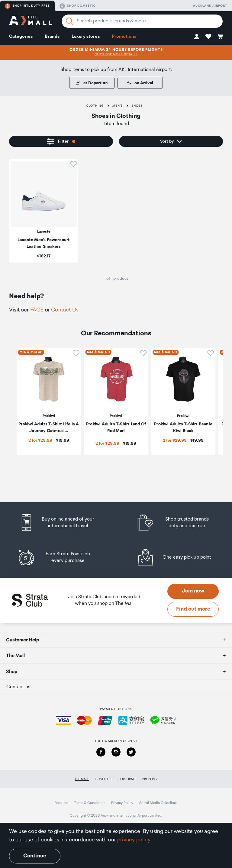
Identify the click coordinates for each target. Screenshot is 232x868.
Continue (35, 856)
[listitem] (44, 211)
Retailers (61, 803)
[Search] (69, 21)
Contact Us (65, 310)
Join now (193, 591)
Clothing (95, 106)
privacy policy (134, 840)
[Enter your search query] (142, 21)
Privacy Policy (122, 803)
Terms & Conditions (90, 803)
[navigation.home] (31, 21)
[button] (197, 36)
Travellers (104, 779)
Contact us (18, 687)
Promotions (124, 36)
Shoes (137, 106)
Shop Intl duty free (27, 6)
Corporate (127, 779)
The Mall (82, 779)
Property (150, 779)
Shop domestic (77, 6)
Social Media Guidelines (158, 803)
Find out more (193, 609)
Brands (52, 36)
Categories (21, 36)
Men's (118, 106)
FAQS (38, 310)
